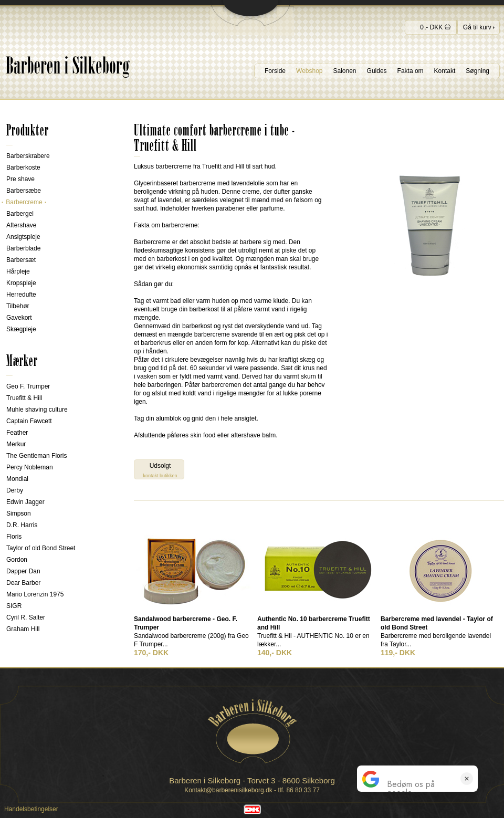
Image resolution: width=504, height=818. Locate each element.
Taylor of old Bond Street (41, 548)
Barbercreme (24, 202)
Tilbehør (18, 306)
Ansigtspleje (23, 237)
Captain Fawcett (29, 421)
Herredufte (21, 295)
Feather (17, 433)
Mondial (17, 479)
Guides (377, 71)
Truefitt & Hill (24, 398)
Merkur (16, 444)
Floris (14, 537)
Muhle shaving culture (37, 410)
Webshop (309, 71)
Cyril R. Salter (26, 617)
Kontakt (445, 71)
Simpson (19, 513)
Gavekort (19, 318)
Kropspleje (21, 283)
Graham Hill (23, 629)
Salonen (345, 71)
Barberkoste (23, 167)
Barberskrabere (28, 156)
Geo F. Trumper (28, 386)
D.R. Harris (22, 525)
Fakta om (411, 71)
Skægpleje (21, 329)
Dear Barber (23, 583)
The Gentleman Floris (36, 456)
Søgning (477, 71)
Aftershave (21, 225)
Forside (275, 71)
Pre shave (20, 179)
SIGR (14, 606)
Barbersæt (21, 260)
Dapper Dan (23, 571)
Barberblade (23, 248)
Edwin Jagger (25, 502)
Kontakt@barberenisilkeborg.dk (228, 790)
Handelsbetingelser (31, 809)
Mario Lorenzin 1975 (35, 594)
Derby (15, 490)
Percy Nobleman (30, 467)
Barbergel (20, 214)
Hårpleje (18, 271)
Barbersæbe (24, 191)
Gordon (17, 560)
